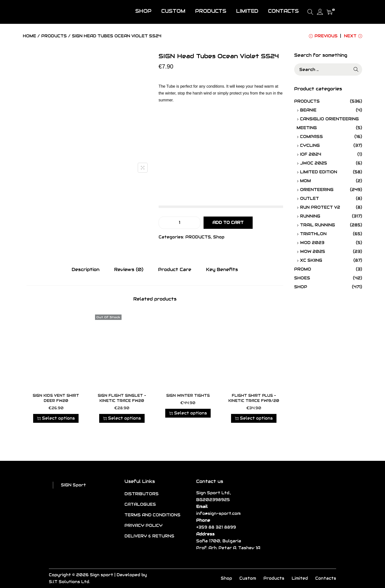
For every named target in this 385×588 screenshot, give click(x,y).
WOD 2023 (312, 243)
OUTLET (309, 198)
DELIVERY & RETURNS (149, 536)
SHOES (302, 278)
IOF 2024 (311, 154)
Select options (56, 418)
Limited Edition (319, 172)
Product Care (175, 269)
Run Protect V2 (320, 207)
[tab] (86, 270)
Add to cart (228, 223)
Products (274, 578)
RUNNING (310, 216)
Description (86, 269)
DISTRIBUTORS (142, 494)
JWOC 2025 (314, 163)
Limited (300, 578)
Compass (311, 137)
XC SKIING (311, 260)
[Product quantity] (179, 223)
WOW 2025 (313, 252)
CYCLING (310, 145)
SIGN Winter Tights (188, 396)
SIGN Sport (73, 485)
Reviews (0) (129, 269)
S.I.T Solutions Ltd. (69, 582)
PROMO (303, 269)
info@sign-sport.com (218, 513)
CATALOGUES (140, 504)
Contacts (326, 578)
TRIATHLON (313, 234)
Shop (219, 237)
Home (29, 36)
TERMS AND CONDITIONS (152, 515)
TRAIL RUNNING (317, 225)
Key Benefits (222, 269)
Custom (248, 578)
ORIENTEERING (317, 190)
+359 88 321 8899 (216, 527)
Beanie (308, 110)
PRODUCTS (54, 36)
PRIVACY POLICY (144, 526)
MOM (305, 181)
